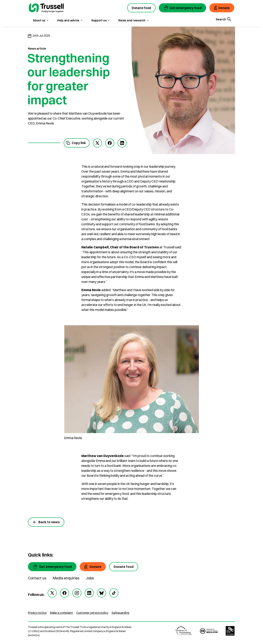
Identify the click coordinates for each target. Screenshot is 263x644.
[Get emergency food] (52, 567)
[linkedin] (89, 593)
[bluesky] (102, 593)
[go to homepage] (46, 8)
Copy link (76, 143)
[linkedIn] (122, 143)
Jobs (90, 578)
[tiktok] (114, 593)
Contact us (37, 578)
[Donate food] (124, 567)
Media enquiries (66, 578)
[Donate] (93, 567)
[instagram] (77, 593)
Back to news (46, 522)
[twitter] (97, 143)
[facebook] (110, 143)
